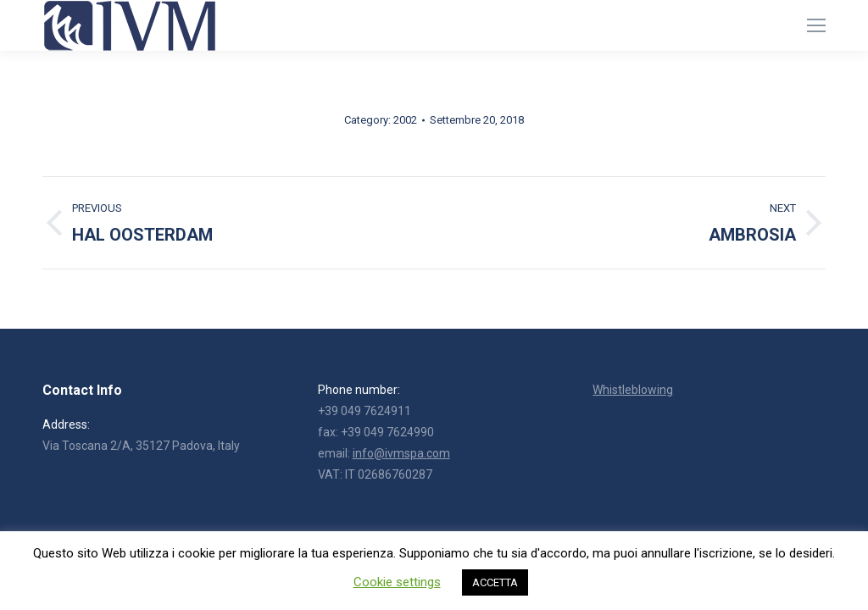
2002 (405, 120)
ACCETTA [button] (495, 582)
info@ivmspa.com (401, 453)
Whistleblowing (633, 390)
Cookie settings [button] (397, 582)
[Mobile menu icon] (816, 25)
